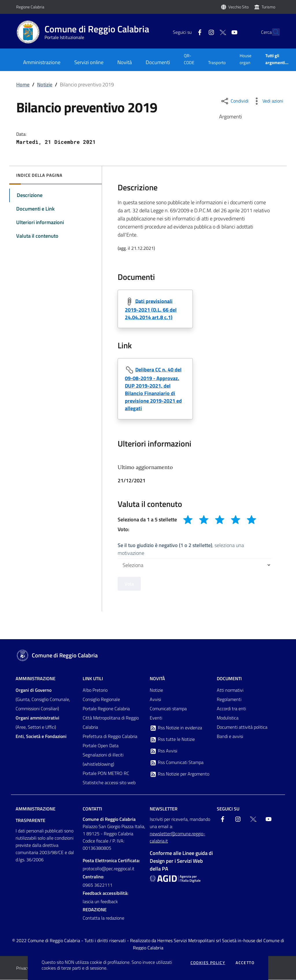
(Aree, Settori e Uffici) (37, 723)
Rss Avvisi (163, 751)
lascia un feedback (100, 902)
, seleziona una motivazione (181, 549)
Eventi (156, 718)
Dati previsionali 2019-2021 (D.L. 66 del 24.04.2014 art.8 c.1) (151, 309)
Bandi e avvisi (230, 737)
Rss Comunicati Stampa (177, 763)
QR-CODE (189, 59)
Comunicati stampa (168, 709)
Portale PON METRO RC (106, 773)
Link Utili (93, 679)
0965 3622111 (98, 885)
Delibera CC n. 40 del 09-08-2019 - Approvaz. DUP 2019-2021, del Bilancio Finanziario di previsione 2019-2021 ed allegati (153, 389)
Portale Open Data (101, 746)
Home (23, 84)
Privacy (23, 968)
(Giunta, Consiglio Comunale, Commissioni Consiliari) (43, 700)
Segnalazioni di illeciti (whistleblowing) (103, 760)
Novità (157, 679)
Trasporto (217, 63)
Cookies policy (208, 963)
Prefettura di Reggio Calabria (110, 737)
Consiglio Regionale (101, 700)
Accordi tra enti (231, 709)
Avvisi (155, 700)
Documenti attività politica (242, 727)
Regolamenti (229, 700)
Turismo (268, 7)
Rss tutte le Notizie (172, 740)
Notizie (45, 84)
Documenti (229, 679)
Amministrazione (36, 679)
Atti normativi (230, 690)
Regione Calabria (30, 7)
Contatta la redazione (103, 918)
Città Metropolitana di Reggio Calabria (111, 723)
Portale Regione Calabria (106, 709)
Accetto (245, 963)
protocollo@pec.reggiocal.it (109, 869)
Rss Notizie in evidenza (176, 728)
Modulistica (228, 718)
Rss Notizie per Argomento (180, 774)
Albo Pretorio (95, 690)
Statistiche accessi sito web (109, 783)
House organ (246, 59)
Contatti (92, 809)
